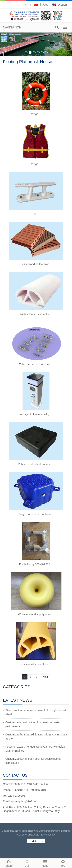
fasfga (35, 114)
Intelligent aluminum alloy (34, 414)
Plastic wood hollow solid (35, 264)
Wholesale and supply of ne (35, 614)
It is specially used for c (35, 664)
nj (35, 214)
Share (9, 863)
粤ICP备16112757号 (35, 835)
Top (63, 863)
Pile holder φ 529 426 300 (35, 564)
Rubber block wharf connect (35, 464)
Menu (45, 863)
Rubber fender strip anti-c (35, 314)
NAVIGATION (12, 27)
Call (27, 863)
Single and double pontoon (35, 514)
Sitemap (50, 835)
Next (45, 677)
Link (34, 841)
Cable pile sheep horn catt (35, 364)
